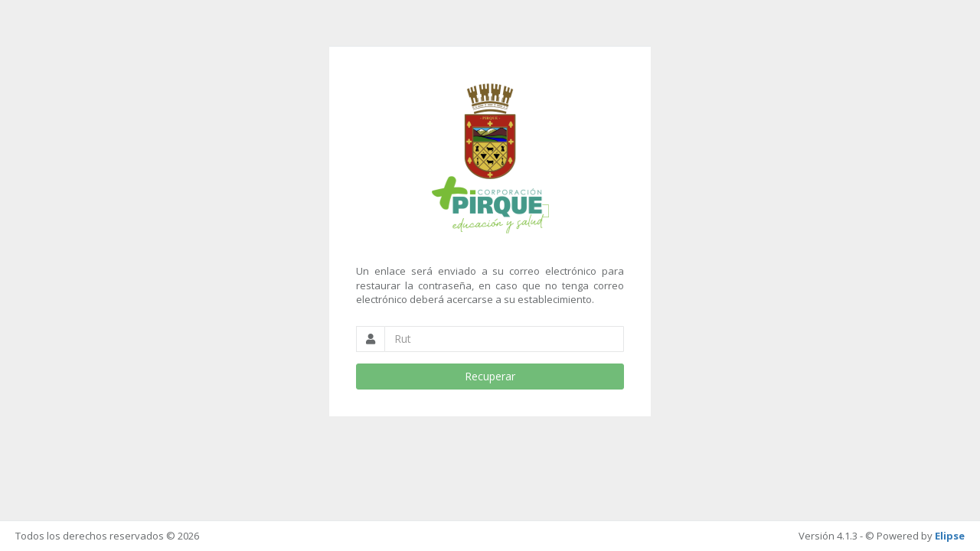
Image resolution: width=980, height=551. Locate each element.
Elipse (950, 536)
